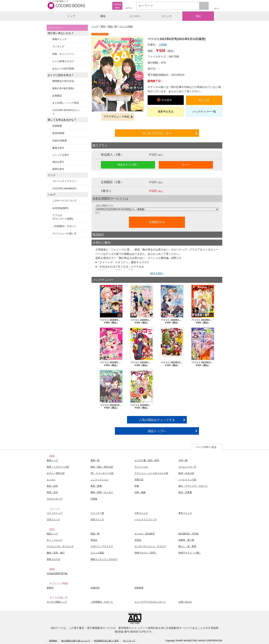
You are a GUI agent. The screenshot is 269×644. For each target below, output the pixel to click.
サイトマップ (129, 641)
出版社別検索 (60, 141)
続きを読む (157, 273)
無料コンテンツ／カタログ (104, 559)
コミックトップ (55, 513)
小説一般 (183, 460)
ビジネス (135, 16)
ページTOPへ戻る (206, 447)
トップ (71, 16)
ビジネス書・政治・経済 (147, 460)
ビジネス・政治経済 (145, 534)
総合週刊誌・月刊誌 (188, 534)
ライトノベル (141, 467)
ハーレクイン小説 (187, 480)
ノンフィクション (100, 480)
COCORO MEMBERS (64, 188)
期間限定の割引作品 (63, 81)
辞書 (137, 486)
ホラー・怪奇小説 (56, 473)
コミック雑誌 (126, 26)
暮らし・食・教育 (187, 546)
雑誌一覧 (113, 26)
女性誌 (138, 540)
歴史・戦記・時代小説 (102, 467)
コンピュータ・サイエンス (60, 546)
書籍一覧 (95, 460)
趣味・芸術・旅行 (56, 553)
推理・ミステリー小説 (58, 467)
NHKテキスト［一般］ (190, 553)
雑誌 (198, 16)
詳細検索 (57, 126)
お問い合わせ (185, 602)
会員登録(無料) (60, 208)
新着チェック (60, 39)
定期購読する (157, 222)
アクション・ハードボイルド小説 (151, 473)
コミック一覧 (97, 513)
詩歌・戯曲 (140, 492)
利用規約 (53, 641)
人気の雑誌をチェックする (157, 420)
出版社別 (95, 588)
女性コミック (97, 519)
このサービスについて (64, 201)
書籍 (103, 16)
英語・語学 (52, 486)
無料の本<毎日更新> (63, 88)
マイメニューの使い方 (64, 234)
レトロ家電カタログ (63, 61)
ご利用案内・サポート (64, 226)
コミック (166, 16)
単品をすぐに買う (128, 165)
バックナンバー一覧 (204, 111)
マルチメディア (55, 499)
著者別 (50, 588)
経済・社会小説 (186, 473)
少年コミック (141, 513)
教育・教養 (96, 486)
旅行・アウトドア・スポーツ (193, 486)
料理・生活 (52, 492)
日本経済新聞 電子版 (57, 573)
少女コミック (53, 519)
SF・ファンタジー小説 (102, 473)
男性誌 (94, 540)
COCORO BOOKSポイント (66, 112)
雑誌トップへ (157, 431)
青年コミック (185, 513)
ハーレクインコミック (146, 519)
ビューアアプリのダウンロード (150, 602)
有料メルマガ (53, 559)
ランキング (58, 46)
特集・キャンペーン (63, 54)
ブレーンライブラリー (64, 181)
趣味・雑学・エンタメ (102, 492)
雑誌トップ (52, 534)
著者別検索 (58, 133)
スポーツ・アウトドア (102, 546)
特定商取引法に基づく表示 (106, 641)
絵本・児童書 (185, 492)
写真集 (94, 499)
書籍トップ (52, 460)
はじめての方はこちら (157, 133)
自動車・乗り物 (186, 540)
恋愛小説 (139, 480)
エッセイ (51, 480)
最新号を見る (166, 111)
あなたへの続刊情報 (63, 69)
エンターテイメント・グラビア (150, 546)
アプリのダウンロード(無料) (63, 217)
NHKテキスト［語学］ (146, 553)
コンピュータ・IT (187, 467)
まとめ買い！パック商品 (66, 103)
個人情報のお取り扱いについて (76, 641)
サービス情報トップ (57, 602)
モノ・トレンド (55, 540)
